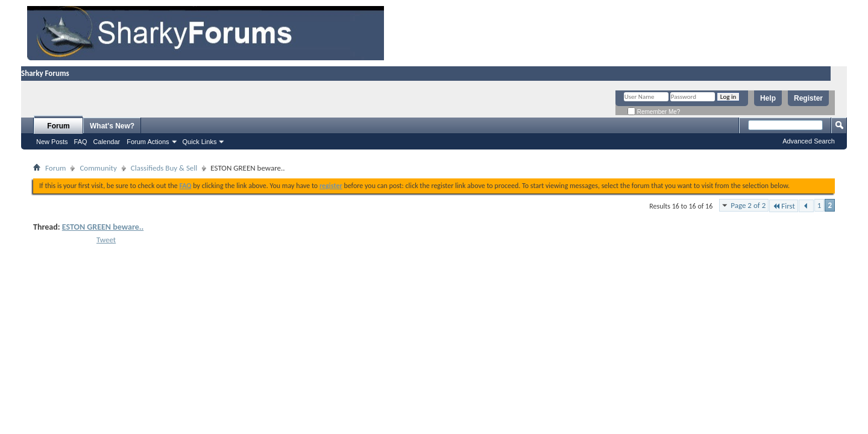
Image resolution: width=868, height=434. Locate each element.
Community (98, 168)
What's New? (112, 126)
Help (768, 98)
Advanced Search (809, 141)
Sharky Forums (45, 73)
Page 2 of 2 (748, 205)
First (784, 206)
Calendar (107, 142)
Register (808, 98)
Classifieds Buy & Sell (164, 168)
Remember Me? (654, 112)
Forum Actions (148, 142)
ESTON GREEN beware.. (103, 227)
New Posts (52, 142)
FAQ (81, 142)
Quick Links (200, 142)
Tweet (106, 240)
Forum (58, 126)
